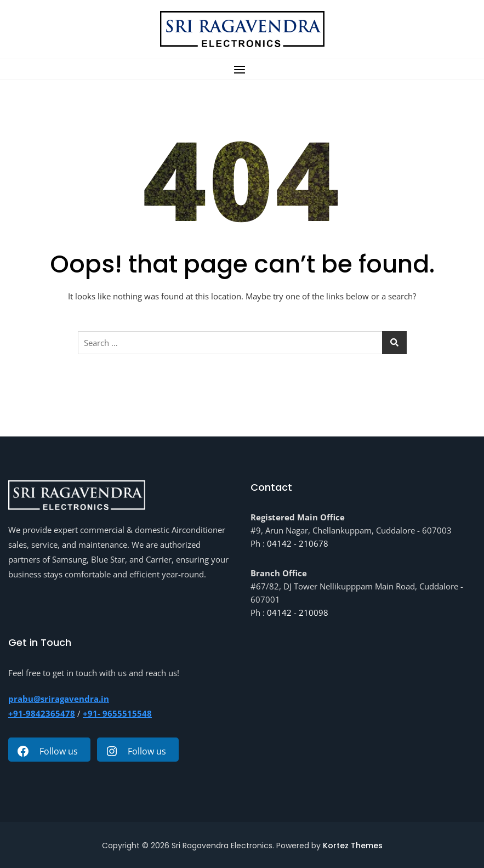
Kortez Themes (353, 846)
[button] (242, 69)
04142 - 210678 (298, 543)
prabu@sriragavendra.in (59, 699)
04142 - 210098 (298, 612)
